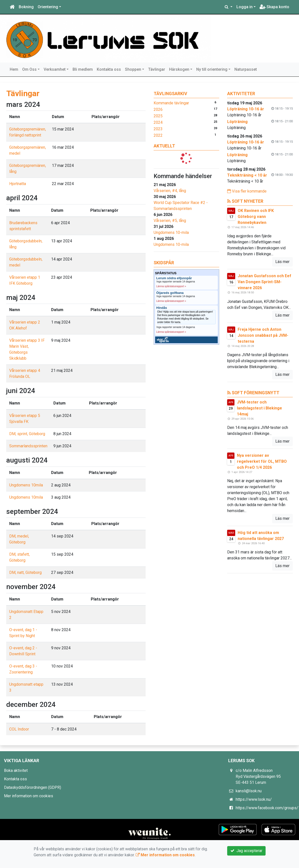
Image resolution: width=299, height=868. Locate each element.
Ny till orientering (212, 69)
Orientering (48, 7)
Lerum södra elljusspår (174, 278)
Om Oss (29, 69)
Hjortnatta (18, 184)
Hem (14, 69)
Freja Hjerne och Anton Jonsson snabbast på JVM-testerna (263, 335)
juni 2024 (21, 391)
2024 (158, 122)
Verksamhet (55, 69)
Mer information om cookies (29, 796)
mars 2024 (23, 104)
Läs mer (282, 262)
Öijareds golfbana (170, 293)
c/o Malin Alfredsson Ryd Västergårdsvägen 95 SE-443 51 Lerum (258, 776)
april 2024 (22, 198)
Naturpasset (246, 69)
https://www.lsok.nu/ (254, 799)
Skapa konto (274, 7)
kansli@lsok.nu (249, 791)
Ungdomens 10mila (26, 485)
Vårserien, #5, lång (170, 221)
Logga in (245, 7)
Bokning (26, 7)
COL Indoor (19, 729)
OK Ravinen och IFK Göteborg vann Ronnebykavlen (256, 217)
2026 (158, 109)
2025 (158, 116)
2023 (158, 129)
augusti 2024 (27, 460)
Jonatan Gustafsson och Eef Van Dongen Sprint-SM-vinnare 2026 (264, 282)
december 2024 (31, 704)
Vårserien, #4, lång (170, 191)
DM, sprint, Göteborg (27, 434)
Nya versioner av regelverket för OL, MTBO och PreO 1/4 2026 (262, 461)
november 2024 (31, 587)
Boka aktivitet (16, 770)
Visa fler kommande (247, 191)
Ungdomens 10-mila (171, 233)
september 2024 (32, 511)
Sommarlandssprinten (28, 446)
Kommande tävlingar (171, 103)
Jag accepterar (246, 851)
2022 (158, 135)
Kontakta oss (109, 69)
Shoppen (133, 69)
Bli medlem (83, 69)
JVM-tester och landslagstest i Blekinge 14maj (259, 408)
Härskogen (179, 69)
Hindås (162, 308)
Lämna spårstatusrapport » (171, 286)
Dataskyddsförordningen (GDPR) (33, 787)
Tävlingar (157, 69)
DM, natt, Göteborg (25, 572)
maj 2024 (21, 298)
